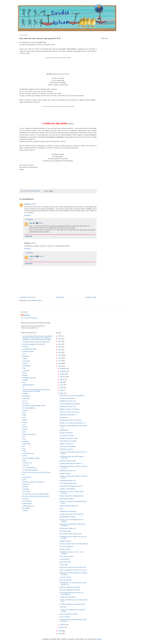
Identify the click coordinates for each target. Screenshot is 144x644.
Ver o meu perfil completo (29, 318)
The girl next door (65, 549)
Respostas (30, 220)
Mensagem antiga (91, 297)
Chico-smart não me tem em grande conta (73, 567)
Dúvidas (25, 394)
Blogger (99, 639)
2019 (60, 355)
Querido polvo (64, 430)
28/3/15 (33, 204)
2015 (60, 366)
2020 (60, 352)
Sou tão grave (27, 501)
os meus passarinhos (29, 468)
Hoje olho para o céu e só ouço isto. (71, 420)
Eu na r (25, 401)
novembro (63, 371)
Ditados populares (28, 385)
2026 (60, 336)
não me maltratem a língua (31, 458)
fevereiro (63, 625)
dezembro (63, 368)
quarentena (26, 484)
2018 (60, 358)
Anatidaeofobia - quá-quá (67, 517)
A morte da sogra (65, 473)
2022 (60, 347)
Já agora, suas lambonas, (67, 489)
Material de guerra (65, 541)
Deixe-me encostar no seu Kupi (69, 412)
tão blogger (26, 508)
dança (25, 373)
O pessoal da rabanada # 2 (68, 415)
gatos (24, 415)
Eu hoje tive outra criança (67, 597)
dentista (25, 375)
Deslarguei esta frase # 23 (68, 471)
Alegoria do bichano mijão (68, 461)
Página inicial (60, 297)
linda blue (32, 223)
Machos (25, 429)
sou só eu (26, 499)
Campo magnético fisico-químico (70, 404)
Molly (24, 451)
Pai (24, 475)
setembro (63, 377)
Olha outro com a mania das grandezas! (72, 396)
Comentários (27, 366)
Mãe (24, 432)
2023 (60, 344)
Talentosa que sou (28, 506)
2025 (60, 339)
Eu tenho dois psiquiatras (67, 398)
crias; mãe (26, 370)
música (25, 456)
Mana (61, 509)
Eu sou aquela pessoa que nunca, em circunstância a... (71, 593)
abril (61, 390)
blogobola (26, 356)
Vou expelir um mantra (66, 436)
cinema (25, 363)
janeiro (62, 627)
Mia (24, 446)
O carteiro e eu (27, 463)
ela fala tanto (27, 396)
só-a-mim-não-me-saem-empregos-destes (36, 496)
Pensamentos (27, 477)
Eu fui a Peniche (65, 617)
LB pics (25, 427)
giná (24, 418)
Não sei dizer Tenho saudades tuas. (71, 534)
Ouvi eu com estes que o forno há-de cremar (37, 472)
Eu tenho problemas (29, 408)
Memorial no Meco (65, 531)
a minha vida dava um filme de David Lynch (36, 342)
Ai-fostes (25, 347)
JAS (24, 425)
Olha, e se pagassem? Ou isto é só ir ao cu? (73, 570)
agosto (62, 380)
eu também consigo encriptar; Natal (34, 406)
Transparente (64, 417)
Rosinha (25, 487)
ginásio (25, 420)
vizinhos (25, 511)
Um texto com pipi (65, 577)
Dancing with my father (67, 499)
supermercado (27, 503)
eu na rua (26, 403)
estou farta (26, 398)
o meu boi (26, 465)
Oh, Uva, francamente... (67, 546)
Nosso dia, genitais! (66, 580)
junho (62, 385)
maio (62, 388)
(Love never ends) (65, 562)
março (62, 393)
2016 (60, 363)
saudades (26, 489)
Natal (24, 461)
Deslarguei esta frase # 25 (68, 401)
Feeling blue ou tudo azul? (68, 528)
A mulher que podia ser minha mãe (34, 344)
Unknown (27, 204)
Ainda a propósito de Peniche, (69, 614)
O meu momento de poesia (68, 483)
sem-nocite (26, 491)
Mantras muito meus (29, 434)
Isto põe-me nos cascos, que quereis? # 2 (72, 423)
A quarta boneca (65, 559)
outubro (62, 374)
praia (24, 480)
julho (62, 382)
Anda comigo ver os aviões (68, 441)
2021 (60, 350)
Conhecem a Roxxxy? (66, 449)
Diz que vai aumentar (66, 433)
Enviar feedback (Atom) (35, 300)
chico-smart (26, 361)
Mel (24, 437)
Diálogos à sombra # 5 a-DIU (69, 438)
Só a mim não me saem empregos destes (36, 494)
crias (24, 368)
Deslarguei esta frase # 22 (68, 481)
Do (24, 387)
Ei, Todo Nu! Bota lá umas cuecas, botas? (72, 604)
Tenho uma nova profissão (68, 446)
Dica (24, 382)
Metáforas (26, 441)
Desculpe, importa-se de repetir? (70, 587)
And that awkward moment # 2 (69, 506)
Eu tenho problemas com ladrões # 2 (71, 464)
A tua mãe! (63, 607)
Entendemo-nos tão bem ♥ (68, 511)
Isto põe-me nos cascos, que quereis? (71, 514)
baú (24, 354)
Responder (28, 215)
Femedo (25, 410)
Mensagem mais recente (28, 297)
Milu (24, 449)
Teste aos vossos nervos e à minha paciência (74, 544)
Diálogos (25, 380)
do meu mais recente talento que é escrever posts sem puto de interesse (36, 390)
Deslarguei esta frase (29, 378)
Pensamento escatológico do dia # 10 (71, 486)
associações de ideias (30, 349)
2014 (60, 631)
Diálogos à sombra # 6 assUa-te (69, 409)
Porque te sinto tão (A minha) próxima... (72, 496)
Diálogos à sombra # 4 (66, 444)
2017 (60, 361)
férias (24, 413)
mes (24, 439)
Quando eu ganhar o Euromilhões (33, 482)
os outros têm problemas (30, 470)
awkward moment (28, 351)
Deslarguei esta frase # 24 (68, 406)
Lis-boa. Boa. (64, 565)
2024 (60, 342)
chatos (25, 359)
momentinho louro (28, 453)
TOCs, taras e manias (66, 556)
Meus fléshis (27, 444)
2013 (60, 634)
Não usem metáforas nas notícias (70, 590)
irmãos (25, 422)
